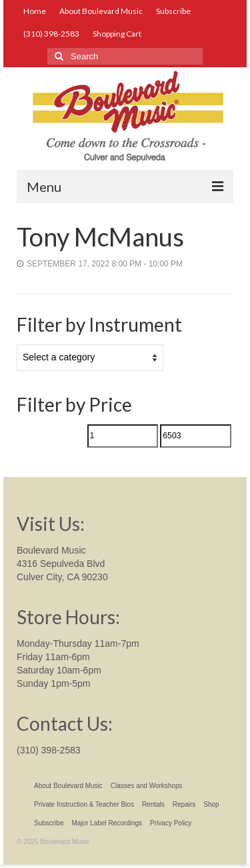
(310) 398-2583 (49, 750)
